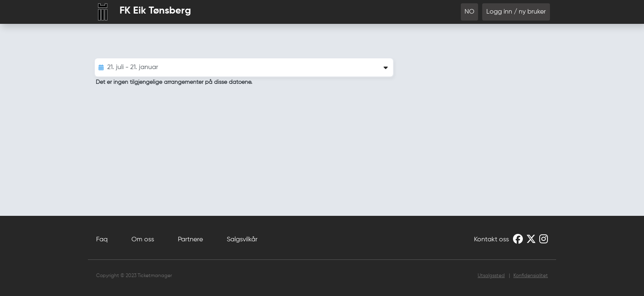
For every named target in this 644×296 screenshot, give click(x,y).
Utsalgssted (491, 276)
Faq (102, 240)
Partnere (190, 240)
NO (469, 12)
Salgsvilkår (242, 240)
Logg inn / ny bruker (516, 12)
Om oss (143, 240)
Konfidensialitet (531, 276)
